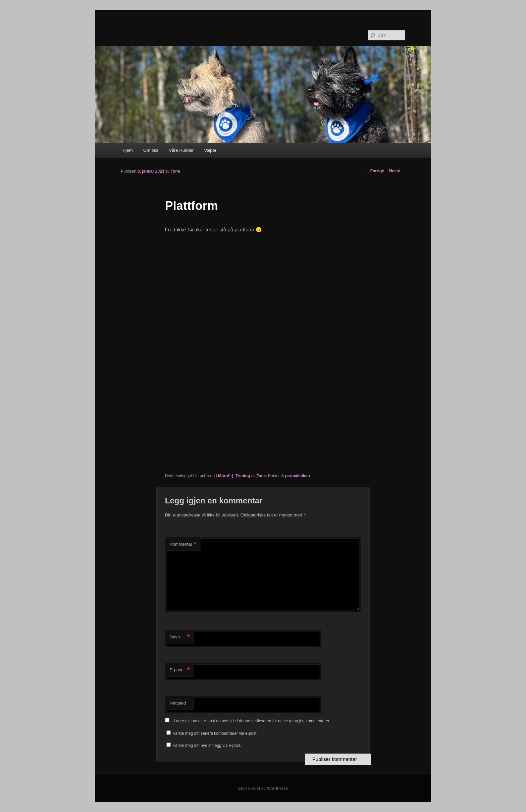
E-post (180, 670)
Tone (175, 171)
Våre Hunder (181, 150)
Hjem (127, 150)
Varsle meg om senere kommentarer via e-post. (215, 733)
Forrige (375, 171)
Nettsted (178, 703)
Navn (180, 637)
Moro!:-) (226, 476)
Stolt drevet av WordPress (263, 788)
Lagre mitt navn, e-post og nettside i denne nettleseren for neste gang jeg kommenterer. (252, 721)
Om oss (151, 150)
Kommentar (183, 545)
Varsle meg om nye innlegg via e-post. (207, 746)
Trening (243, 476)
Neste (397, 171)
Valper (211, 150)
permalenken (298, 476)
